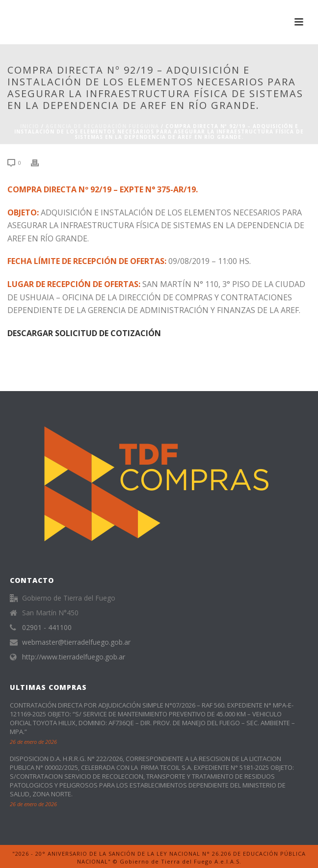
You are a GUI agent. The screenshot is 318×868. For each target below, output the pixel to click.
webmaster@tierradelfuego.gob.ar (76, 642)
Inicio (30, 126)
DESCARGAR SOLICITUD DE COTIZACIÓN (84, 333)
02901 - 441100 (47, 628)
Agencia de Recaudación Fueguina (102, 126)
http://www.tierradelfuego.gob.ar (74, 657)
